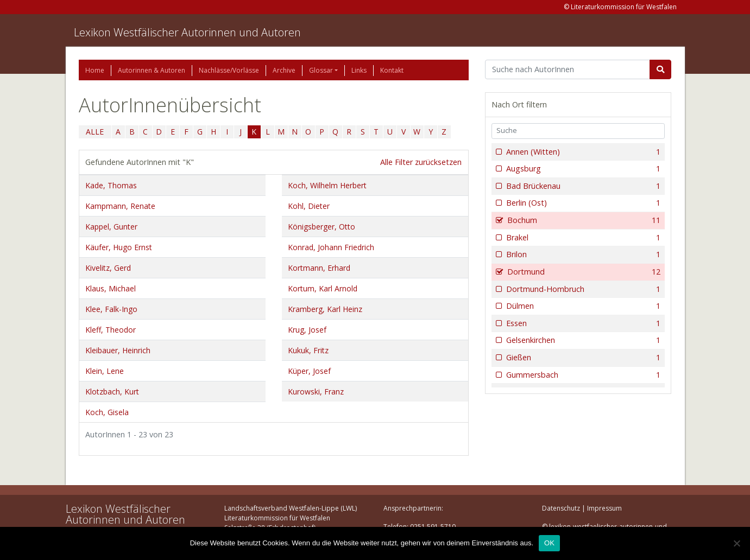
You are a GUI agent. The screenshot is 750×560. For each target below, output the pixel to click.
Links (359, 70)
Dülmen (582, 306)
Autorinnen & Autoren (152, 70)
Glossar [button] (321, 70)
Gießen (582, 358)
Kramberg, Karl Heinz (325, 309)
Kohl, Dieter (309, 206)
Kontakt (392, 70)
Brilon (582, 254)
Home (95, 70)
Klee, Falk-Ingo (111, 309)
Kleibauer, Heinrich (118, 350)
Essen (582, 323)
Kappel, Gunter (111, 227)
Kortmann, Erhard (319, 268)
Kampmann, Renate (120, 206)
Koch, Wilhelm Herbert (327, 185)
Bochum (583, 220)
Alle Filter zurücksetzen (421, 162)
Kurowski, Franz (316, 392)
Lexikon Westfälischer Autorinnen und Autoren (187, 32)
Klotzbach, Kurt (112, 392)
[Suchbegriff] (568, 69)
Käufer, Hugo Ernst (119, 247)
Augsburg (582, 169)
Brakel (582, 238)
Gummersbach (582, 375)
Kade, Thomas (111, 185)
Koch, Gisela (107, 412)
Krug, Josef (307, 330)
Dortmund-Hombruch (582, 289)
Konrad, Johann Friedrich (331, 247)
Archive (284, 70)
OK (549, 543)
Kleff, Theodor (111, 330)
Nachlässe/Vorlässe (229, 70)
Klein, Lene (105, 371)
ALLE (95, 132)
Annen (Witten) (582, 152)
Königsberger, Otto (322, 227)
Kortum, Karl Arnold (323, 288)
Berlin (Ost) (582, 203)
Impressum (604, 508)
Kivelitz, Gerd (108, 268)
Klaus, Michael (111, 288)
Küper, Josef (309, 371)
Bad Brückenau (582, 186)
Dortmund (583, 272)
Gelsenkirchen (582, 340)
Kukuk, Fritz (308, 350)
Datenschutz (561, 508)
